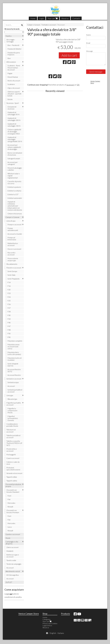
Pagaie (10, 73)
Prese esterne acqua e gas (13, 259)
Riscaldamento (12, 264)
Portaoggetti (11, 455)
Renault (10, 507)
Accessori (61, 25)
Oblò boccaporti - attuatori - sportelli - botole (15, 94)
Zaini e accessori (12, 547)
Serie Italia (11, 275)
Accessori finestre (14, 375)
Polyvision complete (15, 341)
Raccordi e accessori (11, 254)
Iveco (10, 527)
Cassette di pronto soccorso (14, 182)
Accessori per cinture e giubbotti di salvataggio (14, 147)
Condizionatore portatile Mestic (12, 425)
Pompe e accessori (15, 224)
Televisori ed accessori (11, 431)
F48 (9, 330)
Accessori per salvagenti (13, 163)
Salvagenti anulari (14, 158)
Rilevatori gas (12, 399)
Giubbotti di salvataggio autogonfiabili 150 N (15, 139)
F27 (9, 308)
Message (89, 51)
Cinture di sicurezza (15, 214)
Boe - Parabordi (13, 45)
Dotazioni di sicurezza (12, 108)
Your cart (53, 18)
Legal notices (47, 625)
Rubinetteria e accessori (13, 244)
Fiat (9, 499)
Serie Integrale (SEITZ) (13, 365)
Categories (47, 619)
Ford (9, 496)
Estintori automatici (15, 198)
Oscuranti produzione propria (13, 485)
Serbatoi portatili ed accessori (15, 391)
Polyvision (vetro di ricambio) (14, 359)
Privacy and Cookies (50, 623)
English (53, 633)
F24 (9, 297)
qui (11, 594)
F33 (9, 319)
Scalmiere (11, 84)
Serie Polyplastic (14, 279)
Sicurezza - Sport (13, 103)
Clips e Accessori (14, 88)
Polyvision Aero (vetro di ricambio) (14, 353)
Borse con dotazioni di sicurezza (15, 154)
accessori (70, 85)
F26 (9, 304)
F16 (9, 286)
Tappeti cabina (12, 481)
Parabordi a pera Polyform (14, 54)
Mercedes (11, 503)
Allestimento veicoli (13, 571)
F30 (9, 315)
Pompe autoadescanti (13, 229)
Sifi (78, 85)
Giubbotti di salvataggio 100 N (14, 119)
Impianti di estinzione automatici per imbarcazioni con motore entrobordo (15, 206)
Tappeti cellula (12, 477)
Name (88, 35)
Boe (9, 58)
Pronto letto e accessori (12, 450)
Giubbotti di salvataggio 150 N (14, 125)
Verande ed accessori (14, 473)
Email (88, 43)
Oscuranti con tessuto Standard (13, 491)
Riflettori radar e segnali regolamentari (14, 176)
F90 (9, 337)
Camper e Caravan (34, 25)
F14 (9, 282)
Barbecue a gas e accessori (13, 556)
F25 (9, 301)
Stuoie (8, 538)
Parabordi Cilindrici (14, 49)
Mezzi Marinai (13, 77)
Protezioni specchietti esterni (13, 469)
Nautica (8, 36)
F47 (9, 326)
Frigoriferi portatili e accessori (14, 404)
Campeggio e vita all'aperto (12, 543)
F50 (9, 333)
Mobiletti (10, 551)
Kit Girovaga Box (13, 575)
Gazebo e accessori (13, 534)
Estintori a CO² (13, 194)
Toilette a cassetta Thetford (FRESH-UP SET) (14, 443)
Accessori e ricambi (15, 234)
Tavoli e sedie (11, 560)
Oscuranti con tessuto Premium (13, 511)
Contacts (76, 18)
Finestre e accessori (14, 268)
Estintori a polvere (14, 187)
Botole (10, 99)
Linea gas (10, 395)
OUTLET (9, 582)
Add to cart (69, 55)
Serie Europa (12, 271)
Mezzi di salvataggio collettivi (15, 169)
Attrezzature (11, 62)
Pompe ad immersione (12, 239)
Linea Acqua (11, 221)
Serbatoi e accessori (49, 25)
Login (42, 18)
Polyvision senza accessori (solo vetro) (13, 346)
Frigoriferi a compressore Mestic (12, 410)
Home (33, 18)
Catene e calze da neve (13, 463)
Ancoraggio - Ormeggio (11, 41)
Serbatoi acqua (13, 382)
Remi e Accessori (14, 81)
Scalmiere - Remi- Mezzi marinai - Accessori (14, 68)
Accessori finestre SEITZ (14, 370)
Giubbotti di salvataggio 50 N (13, 113)
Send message (96, 72)
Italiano (61, 633)
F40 (9, 323)
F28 (9, 312)
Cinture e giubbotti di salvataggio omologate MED (14, 132)
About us (65, 18)
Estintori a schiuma (14, 191)
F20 (9, 290)
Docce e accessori (14, 249)
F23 (9, 293)
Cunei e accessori (13, 458)
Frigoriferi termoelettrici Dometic (13, 418)
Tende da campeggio (14, 564)
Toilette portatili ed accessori (13, 436)
